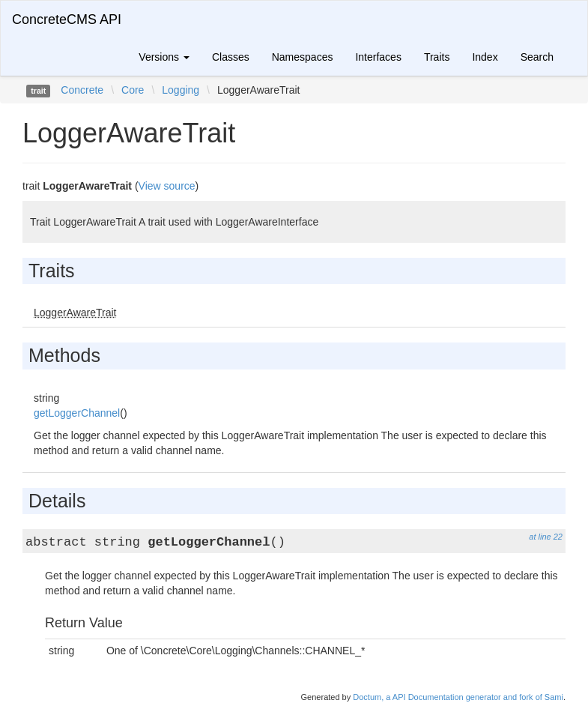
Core (133, 90)
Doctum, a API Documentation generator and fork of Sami (458, 697)
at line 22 (546, 537)
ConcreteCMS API (67, 19)
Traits (437, 57)
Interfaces (378, 57)
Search (537, 57)
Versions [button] (164, 57)
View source (167, 186)
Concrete (82, 90)
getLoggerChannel (77, 413)
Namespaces (303, 57)
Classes (231, 57)
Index (485, 57)
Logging (181, 90)
